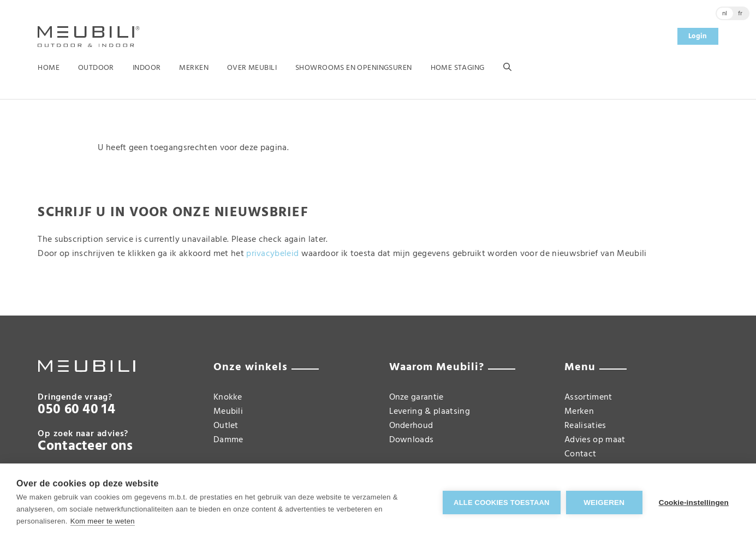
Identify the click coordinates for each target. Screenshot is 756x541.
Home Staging (458, 68)
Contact (580, 454)
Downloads (412, 440)
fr (740, 14)
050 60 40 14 (76, 410)
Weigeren (604, 503)
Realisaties (585, 426)
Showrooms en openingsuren (354, 68)
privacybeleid (272, 254)
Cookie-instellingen (694, 503)
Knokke (228, 397)
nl (725, 14)
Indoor (147, 68)
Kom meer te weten (103, 521)
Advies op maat (595, 440)
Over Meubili (252, 68)
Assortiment (588, 397)
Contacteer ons (85, 447)
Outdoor (96, 68)
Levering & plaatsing (430, 412)
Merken (194, 68)
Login (698, 36)
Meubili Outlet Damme (228, 426)
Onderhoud (411, 426)
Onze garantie (416, 397)
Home (49, 68)
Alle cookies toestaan (502, 503)
